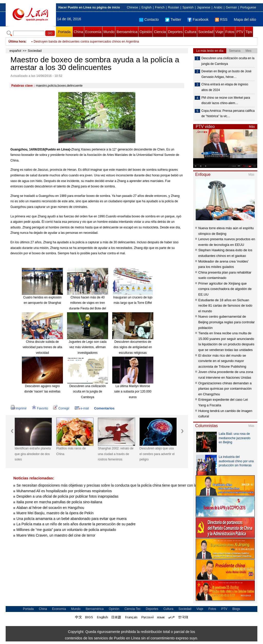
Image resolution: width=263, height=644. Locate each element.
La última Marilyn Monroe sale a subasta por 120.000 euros (133, 392)
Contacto (149, 19)
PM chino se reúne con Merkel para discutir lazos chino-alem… (226, 100)
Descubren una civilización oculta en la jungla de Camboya (88, 392)
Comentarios (104, 408)
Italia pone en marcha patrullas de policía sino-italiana (59, 502)
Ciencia (160, 32)
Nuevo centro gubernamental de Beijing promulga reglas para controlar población (227, 322)
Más (252, 127)
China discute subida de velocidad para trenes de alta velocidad (42, 347)
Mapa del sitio (245, 19)
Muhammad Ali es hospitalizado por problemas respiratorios (64, 491)
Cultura (190, 32)
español (15, 51)
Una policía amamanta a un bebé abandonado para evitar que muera (72, 519)
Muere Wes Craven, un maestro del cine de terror (56, 535)
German (231, 7)
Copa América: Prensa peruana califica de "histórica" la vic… (228, 114)
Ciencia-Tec (133, 609)
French (160, 7)
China (78, 32)
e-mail (82, 408)
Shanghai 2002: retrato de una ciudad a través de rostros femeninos (116, 454)
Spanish (188, 7)
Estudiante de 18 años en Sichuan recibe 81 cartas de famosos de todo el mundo (225, 306)
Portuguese (248, 7)
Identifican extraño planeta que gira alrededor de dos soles (33, 454)
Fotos (230, 32)
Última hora (17, 42)
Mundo (109, 32)
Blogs (236, 609)
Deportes (175, 32)
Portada (64, 32)
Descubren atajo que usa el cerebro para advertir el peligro (157, 454)
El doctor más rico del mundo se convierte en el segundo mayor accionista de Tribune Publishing (222, 361)
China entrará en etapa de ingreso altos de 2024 (225, 87)
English (147, 7)
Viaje (219, 32)
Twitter (173, 19)
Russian (173, 7)
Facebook (198, 19)
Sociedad (206, 32)
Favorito (40, 408)
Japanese (204, 7)
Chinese (133, 7)
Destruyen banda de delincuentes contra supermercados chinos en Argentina (86, 42)
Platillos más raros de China (71, 451)
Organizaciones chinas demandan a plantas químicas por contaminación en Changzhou (225, 389)
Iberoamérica (127, 32)
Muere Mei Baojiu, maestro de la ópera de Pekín (55, 513)
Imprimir (19, 408)
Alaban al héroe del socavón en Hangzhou (50, 508)
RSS (221, 19)
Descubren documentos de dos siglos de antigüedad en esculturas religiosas (133, 347)
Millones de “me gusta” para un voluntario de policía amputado (66, 530)
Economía (93, 32)
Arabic (218, 7)
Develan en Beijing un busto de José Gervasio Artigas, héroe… (226, 74)
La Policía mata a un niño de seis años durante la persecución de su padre (76, 524)
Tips (249, 32)
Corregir (61, 408)
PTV (240, 32)
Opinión (146, 32)
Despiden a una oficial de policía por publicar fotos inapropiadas (67, 496)
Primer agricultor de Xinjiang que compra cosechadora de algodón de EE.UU (225, 289)
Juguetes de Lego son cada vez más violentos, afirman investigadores (87, 347)
